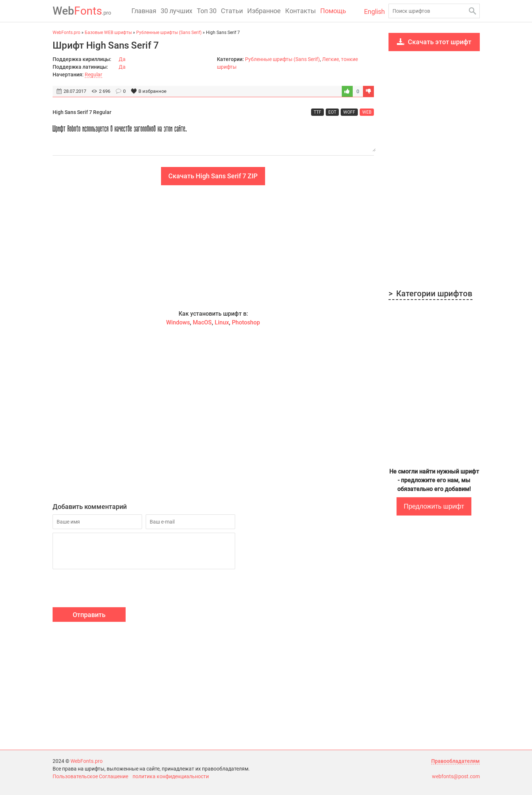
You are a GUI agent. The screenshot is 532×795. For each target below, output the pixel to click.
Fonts (82, 11)
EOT (332, 112)
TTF (317, 112)
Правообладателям (456, 761)
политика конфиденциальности (171, 776)
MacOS (202, 322)
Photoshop (246, 322)
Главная (144, 11)
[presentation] (108, 589)
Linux (222, 322)
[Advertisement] (213, 247)
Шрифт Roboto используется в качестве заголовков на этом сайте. (213, 136)
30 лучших (177, 11)
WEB (367, 112)
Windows (178, 322)
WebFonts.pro (87, 761)
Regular (93, 75)
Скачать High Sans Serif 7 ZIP (213, 176)
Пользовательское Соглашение (90, 776)
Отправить (89, 615)
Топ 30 (207, 11)
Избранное (264, 11)
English (374, 12)
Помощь (333, 11)
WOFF (349, 112)
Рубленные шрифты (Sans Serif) (282, 59)
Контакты (301, 11)
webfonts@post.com (456, 776)
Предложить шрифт (434, 506)
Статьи (232, 11)
